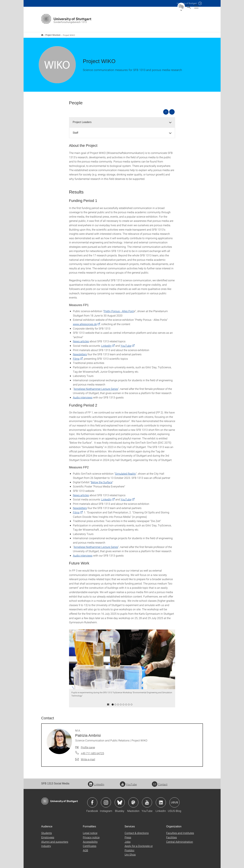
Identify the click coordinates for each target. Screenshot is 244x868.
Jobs (128, 839)
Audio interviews (83, 395)
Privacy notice (91, 835)
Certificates (90, 844)
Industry (46, 844)
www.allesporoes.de (85, 322)
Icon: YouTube (147, 800)
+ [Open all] (166, 110)
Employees (48, 835)
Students (47, 831)
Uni (187, 3)
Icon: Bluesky (120, 800)
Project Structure (51, 34)
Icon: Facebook (92, 800)
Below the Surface (102, 480)
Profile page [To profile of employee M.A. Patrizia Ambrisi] (88, 745)
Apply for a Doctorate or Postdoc (139, 846)
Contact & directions (137, 831)
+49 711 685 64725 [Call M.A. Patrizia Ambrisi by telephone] (92, 751)
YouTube (126, 343)
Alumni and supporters (55, 839)
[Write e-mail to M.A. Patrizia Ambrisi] (85, 757)
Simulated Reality (125, 471)
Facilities (172, 835)
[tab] (122, 120)
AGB (85, 848)
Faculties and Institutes (180, 831)
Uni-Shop (130, 852)
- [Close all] (172, 110)
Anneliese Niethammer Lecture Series (96, 387)
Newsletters (80, 352)
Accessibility (90, 839)
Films (76, 356)
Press (128, 835)
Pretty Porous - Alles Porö (119, 309)
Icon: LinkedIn (161, 800)
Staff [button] (76, 131)
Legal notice (90, 831)
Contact (160, 782)
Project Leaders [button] (82, 120)
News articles (81, 339)
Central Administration (180, 839)
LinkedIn (106, 343)
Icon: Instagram (106, 800)
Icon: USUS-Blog (174, 800)
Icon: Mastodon (133, 800)
